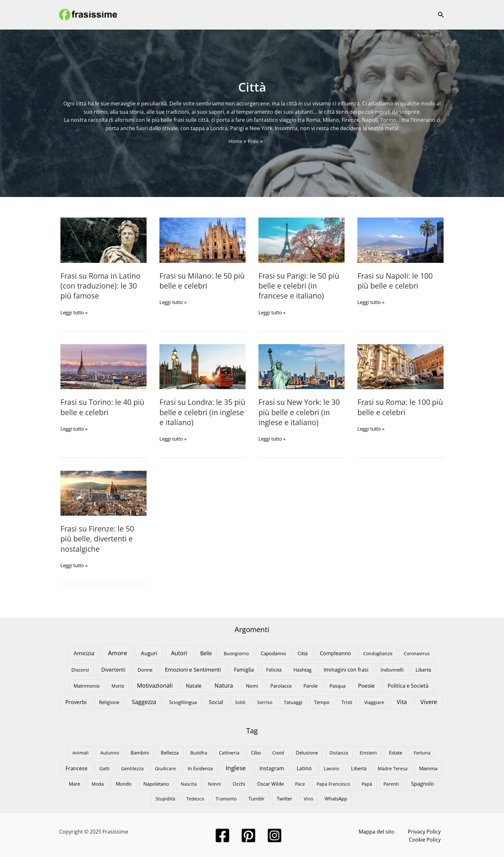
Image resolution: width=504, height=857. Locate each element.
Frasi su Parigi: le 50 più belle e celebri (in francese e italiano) (300, 286)
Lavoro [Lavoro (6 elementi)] (331, 768)
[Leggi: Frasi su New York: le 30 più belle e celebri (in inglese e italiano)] (301, 366)
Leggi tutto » (75, 312)
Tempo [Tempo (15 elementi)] (322, 701)
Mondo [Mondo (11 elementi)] (124, 783)
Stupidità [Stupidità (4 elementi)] (165, 798)
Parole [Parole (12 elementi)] (310, 685)
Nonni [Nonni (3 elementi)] (215, 784)
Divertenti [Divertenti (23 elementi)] (113, 669)
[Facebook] (226, 835)
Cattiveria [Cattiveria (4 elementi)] (229, 752)
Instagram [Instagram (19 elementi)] (272, 768)
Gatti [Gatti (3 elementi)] (104, 768)
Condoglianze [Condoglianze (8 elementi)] (378, 653)
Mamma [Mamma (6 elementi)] (428, 768)
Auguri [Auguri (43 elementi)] (149, 652)
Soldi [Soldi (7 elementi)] (240, 702)
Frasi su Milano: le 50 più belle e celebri (197, 281)
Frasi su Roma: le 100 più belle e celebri (395, 407)
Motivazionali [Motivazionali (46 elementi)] (155, 685)
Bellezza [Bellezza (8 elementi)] (170, 752)
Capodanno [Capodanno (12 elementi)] (273, 653)
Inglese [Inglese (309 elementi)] (236, 768)
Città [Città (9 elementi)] (303, 653)
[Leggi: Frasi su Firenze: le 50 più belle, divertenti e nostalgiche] (104, 492)
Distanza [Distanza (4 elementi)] (339, 752)
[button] (441, 15)
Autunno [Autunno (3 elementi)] (110, 752)
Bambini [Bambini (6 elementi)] (140, 752)
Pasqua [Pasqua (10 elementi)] (337, 685)
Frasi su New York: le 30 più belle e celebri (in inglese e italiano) (300, 412)
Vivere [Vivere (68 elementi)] (429, 701)
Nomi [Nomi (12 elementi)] (252, 685)
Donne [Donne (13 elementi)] (145, 669)
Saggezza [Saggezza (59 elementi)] (144, 701)
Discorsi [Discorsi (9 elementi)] (80, 669)
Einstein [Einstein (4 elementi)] (368, 752)
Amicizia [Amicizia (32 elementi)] (84, 652)
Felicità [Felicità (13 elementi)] (274, 669)
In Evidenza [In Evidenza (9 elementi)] (200, 768)
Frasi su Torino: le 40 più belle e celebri (97, 407)
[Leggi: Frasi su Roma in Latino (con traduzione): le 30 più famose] (104, 240)
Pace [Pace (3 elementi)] (300, 784)
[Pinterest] (252, 835)
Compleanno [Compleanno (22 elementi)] (335, 653)
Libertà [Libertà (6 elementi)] (359, 768)
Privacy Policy (390, 831)
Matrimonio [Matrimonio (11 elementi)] (87, 685)
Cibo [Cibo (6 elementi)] (256, 752)
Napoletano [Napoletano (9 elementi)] (156, 783)
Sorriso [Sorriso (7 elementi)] (265, 702)
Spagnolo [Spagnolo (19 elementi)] (423, 783)
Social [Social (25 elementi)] (216, 701)
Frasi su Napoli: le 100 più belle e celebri (396, 281)
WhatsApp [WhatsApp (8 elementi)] (336, 798)
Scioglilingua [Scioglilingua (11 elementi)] (183, 701)
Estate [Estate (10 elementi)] (396, 752)
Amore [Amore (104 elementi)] (118, 652)
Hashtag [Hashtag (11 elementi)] (302, 669)
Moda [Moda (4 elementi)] (98, 784)
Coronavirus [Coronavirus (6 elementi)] (417, 653)
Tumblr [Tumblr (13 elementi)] (256, 798)
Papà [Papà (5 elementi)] (367, 784)
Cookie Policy (429, 831)
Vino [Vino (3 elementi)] (308, 798)
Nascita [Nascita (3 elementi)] (189, 784)
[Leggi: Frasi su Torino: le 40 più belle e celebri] (104, 366)
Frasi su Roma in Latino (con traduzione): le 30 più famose (102, 286)
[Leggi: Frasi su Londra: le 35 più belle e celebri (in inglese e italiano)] (203, 366)
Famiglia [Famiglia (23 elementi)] (244, 669)
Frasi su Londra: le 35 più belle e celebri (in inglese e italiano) (197, 412)
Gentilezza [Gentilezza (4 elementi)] (132, 768)
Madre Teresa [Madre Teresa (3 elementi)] (393, 768)
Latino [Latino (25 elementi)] (304, 768)
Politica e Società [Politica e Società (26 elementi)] (408, 685)
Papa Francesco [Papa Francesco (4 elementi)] (333, 784)
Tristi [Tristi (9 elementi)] (347, 701)
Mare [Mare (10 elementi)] (74, 783)
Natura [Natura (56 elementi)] (224, 685)
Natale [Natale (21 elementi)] (194, 685)
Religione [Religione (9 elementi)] (109, 701)
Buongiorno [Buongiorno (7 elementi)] (236, 653)
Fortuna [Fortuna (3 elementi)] (422, 752)
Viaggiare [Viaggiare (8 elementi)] (374, 702)
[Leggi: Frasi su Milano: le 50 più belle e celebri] (203, 240)
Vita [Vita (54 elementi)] (402, 701)
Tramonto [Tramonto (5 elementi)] (226, 798)
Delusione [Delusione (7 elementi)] (307, 752)
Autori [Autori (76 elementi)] (179, 652)
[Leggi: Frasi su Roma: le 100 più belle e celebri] (401, 366)
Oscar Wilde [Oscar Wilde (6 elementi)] (270, 783)
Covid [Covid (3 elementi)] (278, 752)
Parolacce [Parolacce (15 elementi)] (281, 685)
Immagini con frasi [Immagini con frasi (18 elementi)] (346, 669)
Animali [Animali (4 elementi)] (81, 752)
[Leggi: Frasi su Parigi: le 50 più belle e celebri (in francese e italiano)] (301, 240)
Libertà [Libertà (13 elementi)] (423, 669)
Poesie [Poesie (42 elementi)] (366, 685)
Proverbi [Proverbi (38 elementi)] (76, 701)
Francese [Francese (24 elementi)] (76, 768)
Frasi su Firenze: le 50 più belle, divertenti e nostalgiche (98, 538)
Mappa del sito (350, 831)
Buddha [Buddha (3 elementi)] (199, 752)
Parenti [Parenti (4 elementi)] (391, 784)
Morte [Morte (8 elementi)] (118, 685)
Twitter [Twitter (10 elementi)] (284, 798)
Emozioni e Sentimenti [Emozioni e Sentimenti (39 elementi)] (193, 669)
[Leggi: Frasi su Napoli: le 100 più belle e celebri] (401, 240)
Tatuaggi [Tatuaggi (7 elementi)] (293, 702)
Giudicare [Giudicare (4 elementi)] (165, 768)
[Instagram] (278, 835)
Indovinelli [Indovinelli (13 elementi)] (392, 669)
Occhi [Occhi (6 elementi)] (239, 783)
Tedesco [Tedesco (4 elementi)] (195, 798)
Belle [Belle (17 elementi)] (206, 653)
